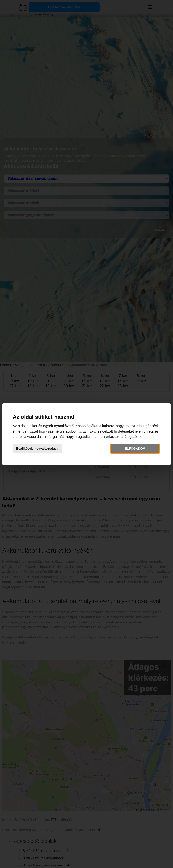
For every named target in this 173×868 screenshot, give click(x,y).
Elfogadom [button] (135, 449)
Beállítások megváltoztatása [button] (37, 449)
